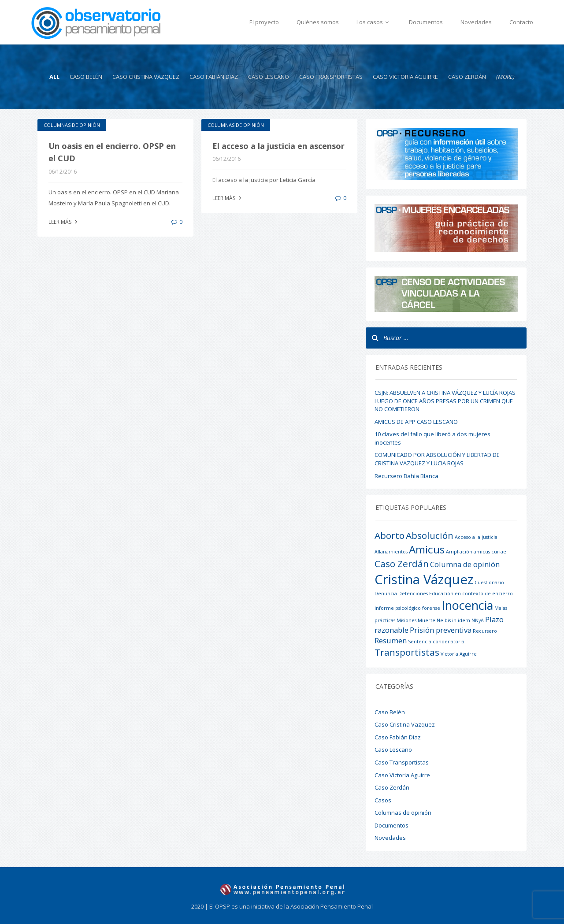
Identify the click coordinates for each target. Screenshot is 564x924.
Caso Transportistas (331, 77)
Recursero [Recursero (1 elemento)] (485, 631)
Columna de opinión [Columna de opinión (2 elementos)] (465, 564)
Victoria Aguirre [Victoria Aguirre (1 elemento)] (459, 654)
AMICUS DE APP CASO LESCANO (416, 422)
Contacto (521, 22)
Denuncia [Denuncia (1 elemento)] (386, 594)
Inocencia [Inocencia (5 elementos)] (467, 605)
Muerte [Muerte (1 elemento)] (427, 620)
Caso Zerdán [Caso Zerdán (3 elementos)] (402, 564)
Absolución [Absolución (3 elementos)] (430, 535)
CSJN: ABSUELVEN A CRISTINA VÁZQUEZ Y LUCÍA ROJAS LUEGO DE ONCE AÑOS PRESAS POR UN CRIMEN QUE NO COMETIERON (445, 401)
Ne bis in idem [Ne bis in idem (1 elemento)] (453, 620)
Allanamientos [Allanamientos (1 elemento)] (391, 552)
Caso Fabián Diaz (214, 77)
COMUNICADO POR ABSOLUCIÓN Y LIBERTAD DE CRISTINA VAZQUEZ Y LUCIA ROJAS (437, 459)
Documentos (426, 22)
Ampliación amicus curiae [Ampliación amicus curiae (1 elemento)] (476, 552)
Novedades (476, 22)
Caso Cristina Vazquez (146, 77)
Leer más (64, 222)
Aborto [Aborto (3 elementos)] (390, 535)
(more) (505, 77)
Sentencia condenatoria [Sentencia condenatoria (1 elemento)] (436, 642)
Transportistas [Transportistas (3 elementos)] (407, 652)
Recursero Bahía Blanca (406, 476)
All (54, 77)
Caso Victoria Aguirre (405, 77)
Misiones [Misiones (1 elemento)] (406, 620)
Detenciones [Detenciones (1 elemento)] (413, 594)
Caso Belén (86, 77)
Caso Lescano (269, 77)
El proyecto (264, 22)
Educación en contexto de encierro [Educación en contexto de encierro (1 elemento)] (471, 594)
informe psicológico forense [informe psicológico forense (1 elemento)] (407, 608)
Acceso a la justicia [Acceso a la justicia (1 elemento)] (476, 537)
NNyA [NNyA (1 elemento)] (478, 620)
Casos (383, 800)
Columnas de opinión (72, 125)
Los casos (374, 22)
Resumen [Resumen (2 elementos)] (391, 640)
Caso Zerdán (467, 77)
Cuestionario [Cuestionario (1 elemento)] (489, 583)
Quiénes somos (318, 22)
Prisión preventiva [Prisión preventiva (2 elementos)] (441, 630)
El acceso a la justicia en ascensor (278, 146)
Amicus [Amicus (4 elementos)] (427, 549)
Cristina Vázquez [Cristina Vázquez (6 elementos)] (424, 579)
